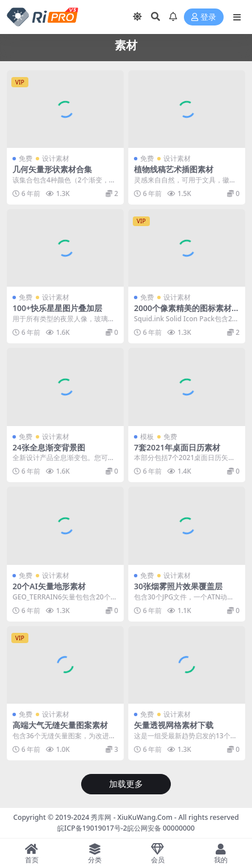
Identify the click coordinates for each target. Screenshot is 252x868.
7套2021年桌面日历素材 (177, 447)
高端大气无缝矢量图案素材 (60, 725)
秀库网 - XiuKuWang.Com (133, 817)
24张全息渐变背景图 (49, 447)
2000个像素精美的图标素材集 (183, 313)
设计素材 (56, 158)
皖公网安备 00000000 (161, 828)
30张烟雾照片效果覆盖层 (178, 586)
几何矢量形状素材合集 (52, 169)
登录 (204, 17)
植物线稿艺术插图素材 (174, 169)
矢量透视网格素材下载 (174, 725)
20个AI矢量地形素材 (49, 586)
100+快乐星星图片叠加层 (57, 308)
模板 (147, 437)
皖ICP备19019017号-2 (92, 828)
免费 (26, 158)
